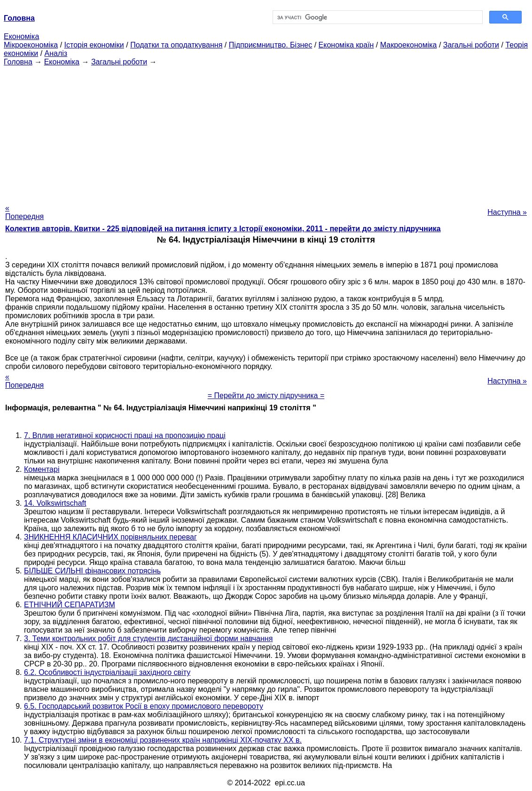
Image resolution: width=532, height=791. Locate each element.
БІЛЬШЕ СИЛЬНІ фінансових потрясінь (92, 571)
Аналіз (56, 53)
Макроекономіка (409, 45)
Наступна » (507, 212)
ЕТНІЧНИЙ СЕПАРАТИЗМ (70, 605)
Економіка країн (346, 45)
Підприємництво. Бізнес (271, 45)
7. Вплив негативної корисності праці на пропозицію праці (125, 435)
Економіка (21, 36)
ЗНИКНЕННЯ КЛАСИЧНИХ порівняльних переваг (110, 537)
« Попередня (24, 212)
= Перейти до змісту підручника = (266, 395)
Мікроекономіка (31, 45)
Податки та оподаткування (176, 45)
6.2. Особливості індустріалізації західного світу (107, 672)
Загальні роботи (471, 45)
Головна (18, 62)
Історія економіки (94, 45)
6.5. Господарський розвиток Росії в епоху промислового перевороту (144, 706)
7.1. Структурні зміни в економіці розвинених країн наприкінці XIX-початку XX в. (163, 740)
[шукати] (377, 17)
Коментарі (42, 469)
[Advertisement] (266, 132)
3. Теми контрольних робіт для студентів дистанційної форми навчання (148, 638)
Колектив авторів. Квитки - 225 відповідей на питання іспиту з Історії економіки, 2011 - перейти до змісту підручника (223, 229)
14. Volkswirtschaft (55, 503)
